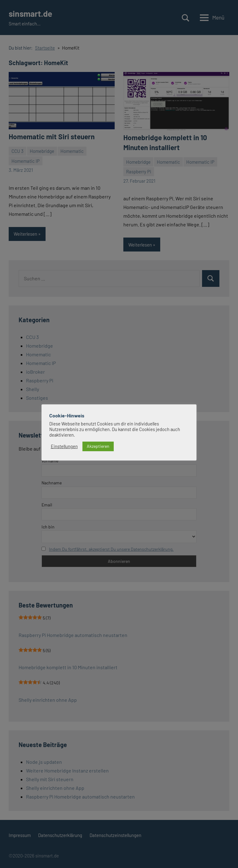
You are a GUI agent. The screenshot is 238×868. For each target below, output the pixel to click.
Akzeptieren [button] (98, 446)
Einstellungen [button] (64, 446)
